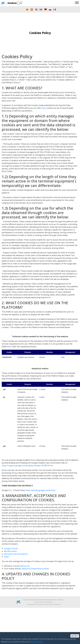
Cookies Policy (48, 604)
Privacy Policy (57, 604)
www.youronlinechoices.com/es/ (35, 569)
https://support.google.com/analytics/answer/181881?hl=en (27, 466)
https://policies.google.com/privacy (40, 490)
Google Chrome (11, 548)
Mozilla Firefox (10, 551)
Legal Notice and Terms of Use (35, 604)
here (44, 108)
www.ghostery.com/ (21, 566)
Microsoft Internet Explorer (16, 554)
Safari (7, 557)
